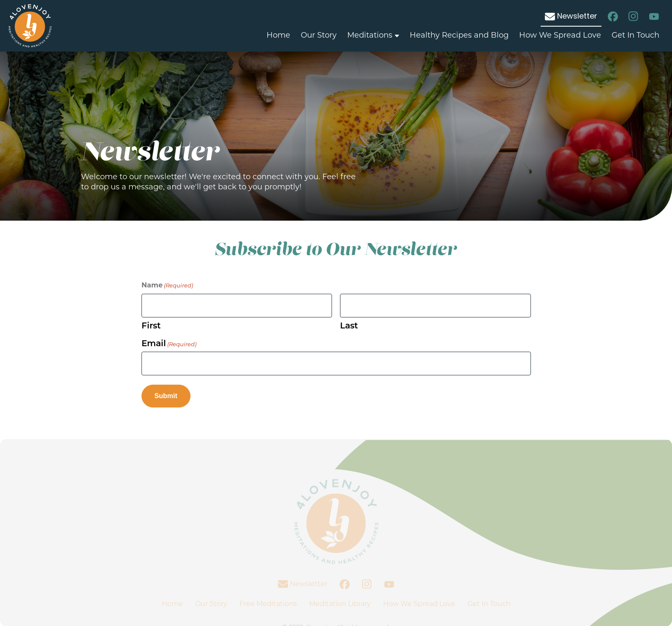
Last (349, 325)
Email (169, 343)
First (151, 325)
